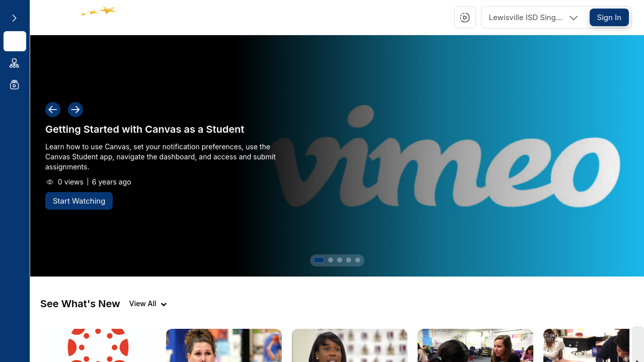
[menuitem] (15, 41)
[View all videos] (148, 304)
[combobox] (534, 17)
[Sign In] (609, 17)
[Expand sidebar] (14, 18)
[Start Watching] (79, 201)
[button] (465, 18)
